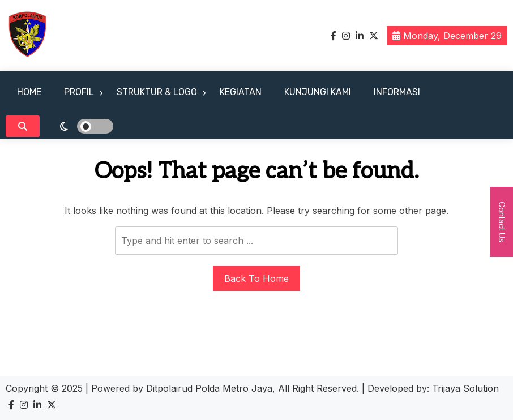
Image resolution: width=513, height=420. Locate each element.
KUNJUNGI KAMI (318, 92)
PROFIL (79, 92)
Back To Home (256, 278)
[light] (79, 126)
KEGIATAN (241, 92)
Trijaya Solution (465, 388)
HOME (29, 92)
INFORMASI (397, 92)
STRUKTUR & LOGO (157, 92)
